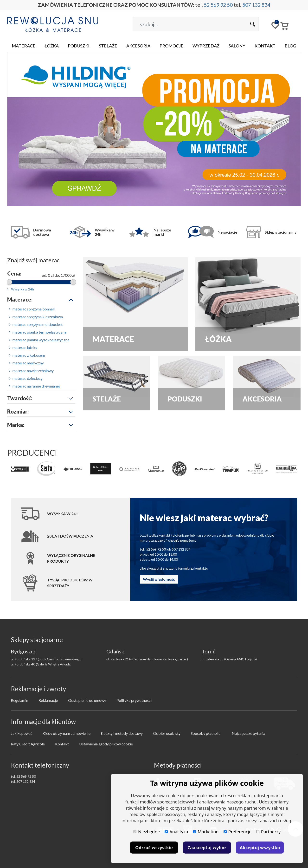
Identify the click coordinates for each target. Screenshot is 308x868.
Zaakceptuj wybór (207, 848)
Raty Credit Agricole (28, 744)
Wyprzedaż (206, 46)
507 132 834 (261, 5)
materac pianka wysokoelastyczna (39, 340)
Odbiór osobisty (167, 733)
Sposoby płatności (206, 733)
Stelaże (108, 46)
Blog (290, 46)
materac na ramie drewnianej (34, 386)
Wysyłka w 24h (21, 289)
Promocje (171, 46)
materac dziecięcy (26, 378)
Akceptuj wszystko (260, 848)
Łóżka (52, 46)
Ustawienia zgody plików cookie (106, 744)
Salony (237, 46)
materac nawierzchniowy (31, 371)
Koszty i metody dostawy (122, 733)
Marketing (206, 832)
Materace (24, 46)
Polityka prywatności (134, 700)
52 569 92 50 (221, 5)
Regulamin (19, 700)
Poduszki (79, 46)
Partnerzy (268, 832)
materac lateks (23, 347)
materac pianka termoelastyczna (38, 332)
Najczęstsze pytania (248, 733)
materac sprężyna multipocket (36, 324)
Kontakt (265, 46)
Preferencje (237, 832)
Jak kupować (22, 733)
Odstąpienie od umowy (87, 700)
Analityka (176, 832)
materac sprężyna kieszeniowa (36, 317)
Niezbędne (147, 832)
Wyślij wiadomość (159, 579)
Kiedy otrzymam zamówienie (67, 733)
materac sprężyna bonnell (32, 309)
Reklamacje (48, 700)
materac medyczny (26, 363)
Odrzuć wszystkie (154, 848)
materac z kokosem (27, 355)
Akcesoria (138, 46)
